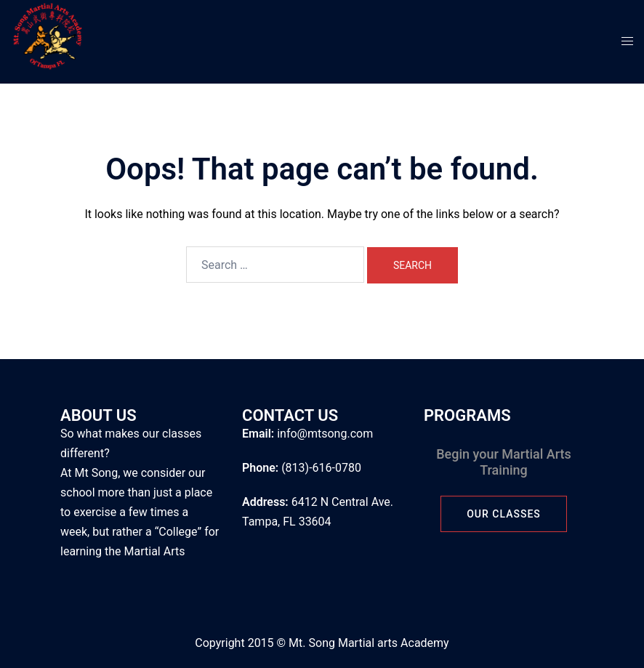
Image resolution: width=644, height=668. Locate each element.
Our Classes (504, 514)
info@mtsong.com (325, 434)
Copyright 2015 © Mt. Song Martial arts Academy (322, 643)
